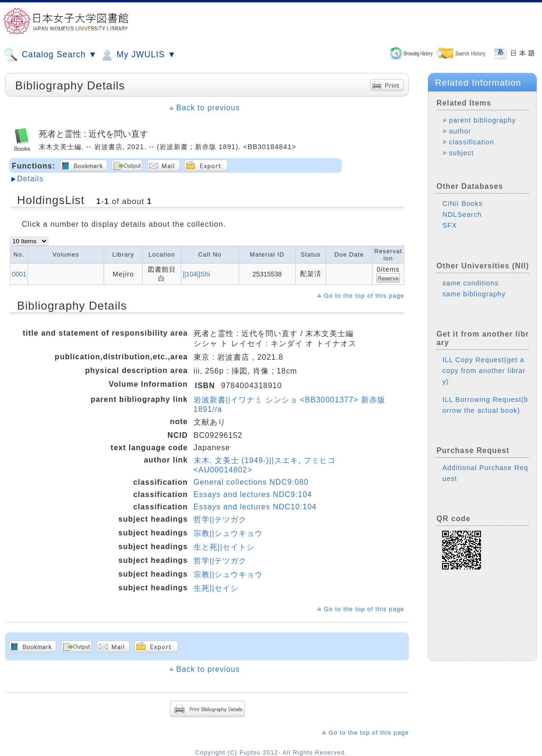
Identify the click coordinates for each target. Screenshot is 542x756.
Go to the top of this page (364, 296)
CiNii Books (462, 204)
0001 (19, 274)
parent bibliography (482, 120)
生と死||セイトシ (224, 547)
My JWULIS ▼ (138, 55)
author (460, 131)
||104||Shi (196, 274)
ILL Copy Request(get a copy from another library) (484, 371)
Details (30, 179)
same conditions (470, 283)
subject (461, 153)
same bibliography (474, 294)
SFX (449, 225)
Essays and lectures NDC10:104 (255, 507)
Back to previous (208, 108)
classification (471, 142)
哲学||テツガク (220, 520)
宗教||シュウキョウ (228, 533)
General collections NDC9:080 (251, 482)
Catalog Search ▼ (50, 55)
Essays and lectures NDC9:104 (253, 494)
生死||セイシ (216, 588)
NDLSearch (462, 214)
